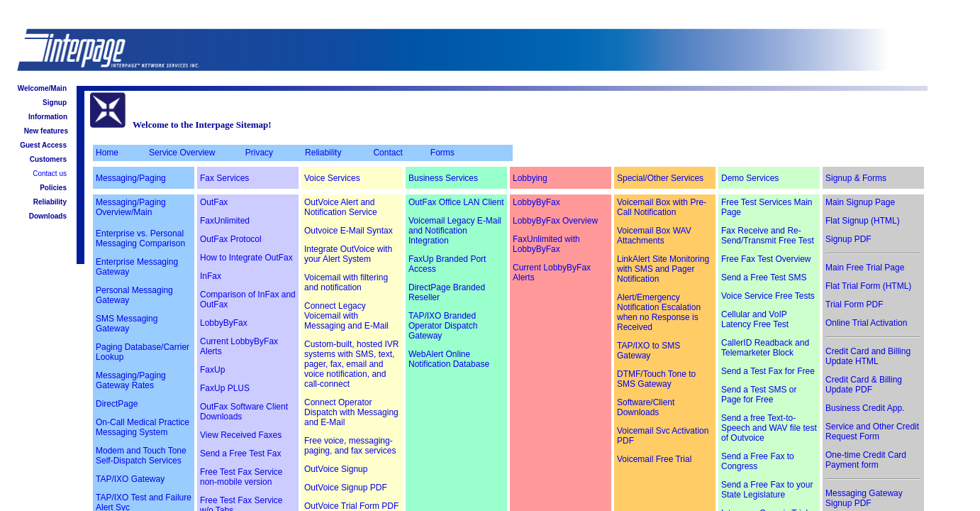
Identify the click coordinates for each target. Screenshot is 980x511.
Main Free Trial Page (865, 268)
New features (46, 131)
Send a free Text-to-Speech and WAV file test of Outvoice (769, 428)
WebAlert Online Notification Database (449, 359)
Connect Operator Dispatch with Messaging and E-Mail (351, 412)
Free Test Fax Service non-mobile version (241, 477)
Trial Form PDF (854, 304)
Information (48, 117)
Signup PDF (848, 239)
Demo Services (750, 178)
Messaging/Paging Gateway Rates (131, 380)
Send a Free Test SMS (764, 278)
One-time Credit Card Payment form (866, 460)
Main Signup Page (860, 202)
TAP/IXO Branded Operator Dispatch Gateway (443, 326)
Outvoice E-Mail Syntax (349, 231)
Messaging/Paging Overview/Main (131, 207)
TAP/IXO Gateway (130, 479)
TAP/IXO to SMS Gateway (648, 351)
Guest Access (43, 145)
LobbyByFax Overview (555, 221)
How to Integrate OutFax (246, 258)
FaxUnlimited (225, 221)
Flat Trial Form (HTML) (868, 286)
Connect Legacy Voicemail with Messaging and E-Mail (346, 316)
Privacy (259, 153)
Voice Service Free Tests (768, 296)
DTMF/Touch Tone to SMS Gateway (656, 379)
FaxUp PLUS (225, 388)
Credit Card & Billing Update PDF (864, 385)
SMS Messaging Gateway (127, 324)
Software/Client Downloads (646, 407)
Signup (55, 103)
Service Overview (182, 153)
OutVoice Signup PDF (346, 488)
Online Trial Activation (866, 323)
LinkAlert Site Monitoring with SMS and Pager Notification (663, 269)
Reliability (50, 202)
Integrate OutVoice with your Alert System (348, 254)
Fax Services (224, 178)
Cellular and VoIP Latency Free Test (755, 319)
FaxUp (212, 370)
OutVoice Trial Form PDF (351, 506)
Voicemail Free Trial (654, 459)
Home (107, 153)
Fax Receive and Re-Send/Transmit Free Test (768, 236)
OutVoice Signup (336, 469)
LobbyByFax (224, 323)
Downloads (48, 216)
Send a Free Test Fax (241, 454)
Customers (48, 159)
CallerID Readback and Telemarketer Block (765, 348)
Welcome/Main (42, 88)
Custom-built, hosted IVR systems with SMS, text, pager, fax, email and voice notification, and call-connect (351, 364)
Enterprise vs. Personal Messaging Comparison (140, 238)
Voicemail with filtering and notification (346, 282)
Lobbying (530, 178)
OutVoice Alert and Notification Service (341, 207)
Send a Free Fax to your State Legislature (767, 490)
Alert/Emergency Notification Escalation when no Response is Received (659, 312)
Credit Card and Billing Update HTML (868, 356)
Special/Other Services (660, 178)
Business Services (443, 178)
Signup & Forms (856, 178)
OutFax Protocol (231, 239)
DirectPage (117, 404)
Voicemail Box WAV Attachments (654, 236)
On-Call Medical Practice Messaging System (143, 427)
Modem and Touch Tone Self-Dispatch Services (141, 456)
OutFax (214, 202)
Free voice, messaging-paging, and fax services (350, 446)
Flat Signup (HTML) (863, 221)
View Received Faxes (241, 435)
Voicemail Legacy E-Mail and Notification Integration (455, 231)
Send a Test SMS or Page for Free (759, 395)
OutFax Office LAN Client (456, 202)
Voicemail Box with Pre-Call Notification (662, 207)
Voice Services (332, 178)
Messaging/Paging (131, 178)
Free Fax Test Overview (766, 259)
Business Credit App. (865, 408)
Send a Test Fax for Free (768, 371)
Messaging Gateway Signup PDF (864, 498)
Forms (442, 153)
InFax (211, 276)
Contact (388, 153)
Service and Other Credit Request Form (872, 432)
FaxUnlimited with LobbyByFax (546, 244)
